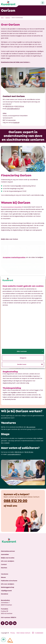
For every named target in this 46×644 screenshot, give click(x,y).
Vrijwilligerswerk (6, 591)
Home (2, 18)
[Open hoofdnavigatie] (43, 3)
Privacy (13, 633)
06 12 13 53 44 (20, 106)
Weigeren (23, 358)
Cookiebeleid (39, 633)
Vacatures (5, 574)
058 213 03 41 (9, 106)
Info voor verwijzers (8, 561)
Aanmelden (5, 554)
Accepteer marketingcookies (14, 257)
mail (10, 506)
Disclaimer (5, 594)
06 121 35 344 (29, 452)
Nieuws (3, 577)
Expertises (8, 18)
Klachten (4, 568)
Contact (4, 564)
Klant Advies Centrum (23, 633)
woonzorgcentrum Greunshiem (12, 207)
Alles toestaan (30, 351)
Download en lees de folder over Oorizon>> (16, 62)
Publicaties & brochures (9, 581)
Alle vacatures (31, 427)
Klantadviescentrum (8, 551)
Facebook (16, 123)
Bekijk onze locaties (8, 558)
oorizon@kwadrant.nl (13, 109)
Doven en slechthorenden (17, 18)
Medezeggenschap (8, 587)
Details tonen (30, 364)
